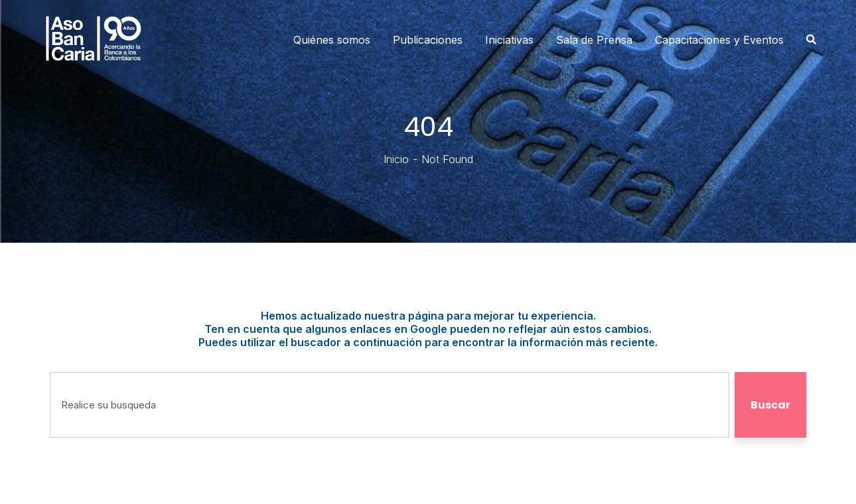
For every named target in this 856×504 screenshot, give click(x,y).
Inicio (396, 159)
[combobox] (390, 405)
